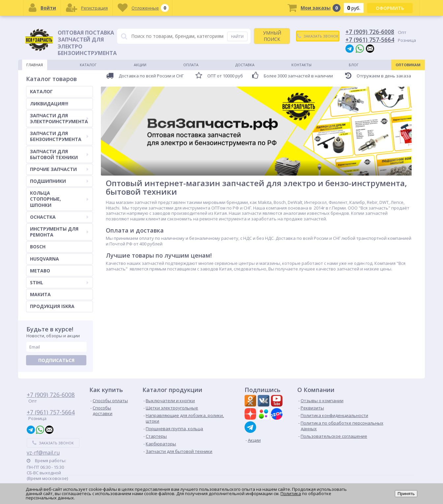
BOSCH (38, 247)
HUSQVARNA (44, 259)
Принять (406, 494)
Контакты (301, 65)
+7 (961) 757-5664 (370, 40)
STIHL (59, 282)
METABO (40, 271)
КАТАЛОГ (41, 91)
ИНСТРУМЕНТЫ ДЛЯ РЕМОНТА (59, 232)
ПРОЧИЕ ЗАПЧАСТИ (59, 169)
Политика (291, 493)
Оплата (191, 65)
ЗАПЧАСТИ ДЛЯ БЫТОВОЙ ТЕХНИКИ (59, 154)
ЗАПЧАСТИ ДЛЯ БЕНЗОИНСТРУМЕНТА (59, 136)
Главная (35, 65)
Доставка (245, 65)
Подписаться (56, 360)
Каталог (88, 65)
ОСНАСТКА (59, 217)
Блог (354, 65)
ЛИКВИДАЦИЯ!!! (49, 104)
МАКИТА (40, 294)
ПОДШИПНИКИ (59, 181)
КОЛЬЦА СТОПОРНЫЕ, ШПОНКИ (59, 199)
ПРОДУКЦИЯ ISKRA (52, 306)
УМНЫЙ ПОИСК (272, 36)
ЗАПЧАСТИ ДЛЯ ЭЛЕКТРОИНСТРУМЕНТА (59, 118)
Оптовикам (408, 65)
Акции (140, 65)
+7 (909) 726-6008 (370, 32)
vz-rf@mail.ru (43, 453)
